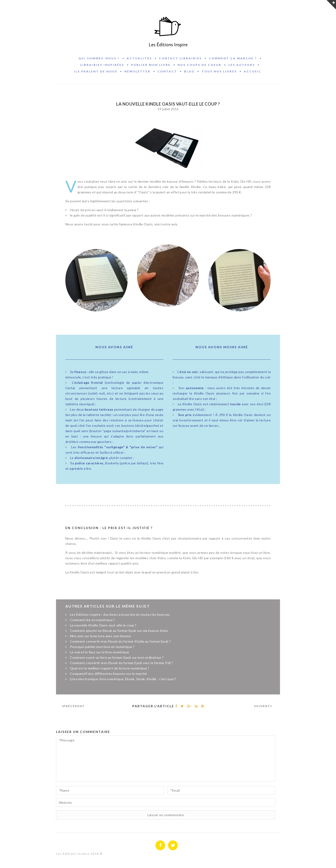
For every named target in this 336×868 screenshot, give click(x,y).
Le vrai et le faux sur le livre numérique (100, 652)
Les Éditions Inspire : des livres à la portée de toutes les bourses (120, 614)
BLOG (189, 71)
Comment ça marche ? (233, 58)
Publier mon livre (151, 65)
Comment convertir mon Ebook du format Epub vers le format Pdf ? (121, 663)
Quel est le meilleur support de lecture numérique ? (110, 668)
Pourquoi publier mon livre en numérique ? (102, 647)
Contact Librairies (180, 58)
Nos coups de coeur (199, 65)
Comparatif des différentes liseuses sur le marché (108, 674)
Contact (167, 71)
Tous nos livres (219, 71)
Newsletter (137, 71)
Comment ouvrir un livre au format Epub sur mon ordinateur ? (117, 657)
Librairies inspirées (102, 65)
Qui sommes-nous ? (99, 58)
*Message (166, 759)
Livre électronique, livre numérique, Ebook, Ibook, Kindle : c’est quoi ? (123, 679)
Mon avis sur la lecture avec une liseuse (100, 636)
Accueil (252, 71)
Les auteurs (242, 65)
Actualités (139, 58)
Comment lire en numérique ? (93, 620)
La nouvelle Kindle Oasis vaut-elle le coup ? (103, 625)
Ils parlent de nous (96, 71)
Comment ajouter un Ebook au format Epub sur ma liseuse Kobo (119, 631)
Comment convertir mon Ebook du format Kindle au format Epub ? (120, 641)
